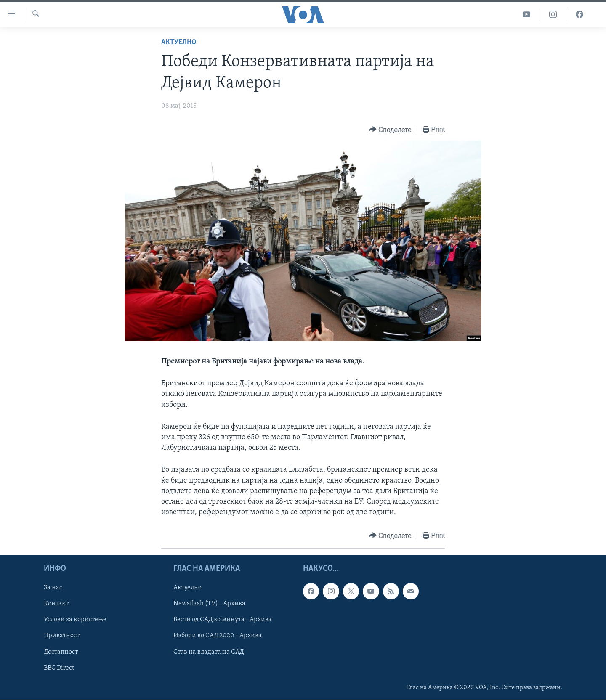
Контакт (56, 604)
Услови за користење (75, 620)
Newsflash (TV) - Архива (209, 604)
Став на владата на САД (209, 652)
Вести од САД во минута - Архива (223, 620)
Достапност (61, 652)
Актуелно (179, 42)
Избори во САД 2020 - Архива (218, 636)
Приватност (62, 636)
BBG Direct (59, 668)
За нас (53, 588)
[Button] (390, 130)
